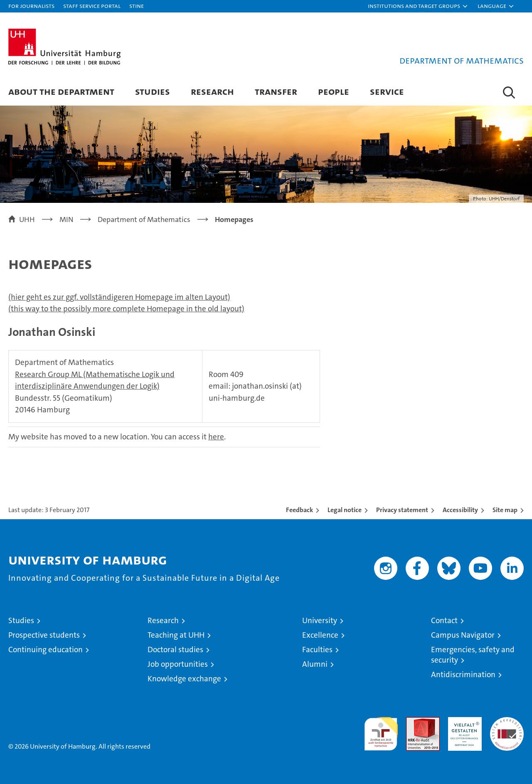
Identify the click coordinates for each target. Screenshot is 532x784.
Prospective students (44, 635)
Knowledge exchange (184, 679)
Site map (505, 510)
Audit (414, 721)
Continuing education (46, 650)
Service (387, 91)
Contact (444, 620)
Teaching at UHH (176, 635)
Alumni (315, 664)
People (334, 91)
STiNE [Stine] (137, 6)
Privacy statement (402, 510)
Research (212, 91)
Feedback (299, 510)
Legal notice (345, 510)
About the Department (61, 91)
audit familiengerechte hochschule (381, 730)
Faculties (317, 650)
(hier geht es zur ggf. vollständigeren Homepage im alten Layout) (119, 297)
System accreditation (507, 726)
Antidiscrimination (463, 674)
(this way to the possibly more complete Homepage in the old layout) (126, 309)
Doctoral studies (175, 650)
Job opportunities (178, 664)
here (216, 437)
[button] (418, 6)
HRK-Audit (463, 721)
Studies (153, 91)
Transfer (276, 91)
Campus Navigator (463, 635)
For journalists (31, 6)
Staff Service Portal (92, 6)
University (320, 620)
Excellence (320, 635)
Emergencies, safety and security (473, 655)
